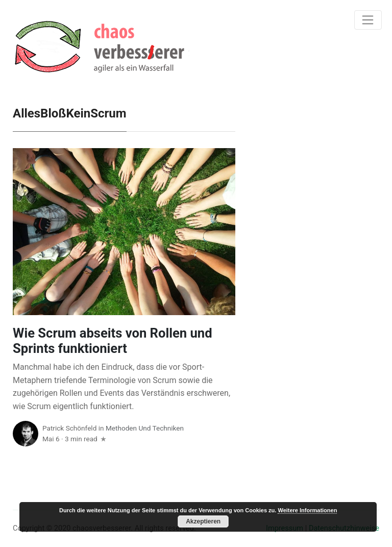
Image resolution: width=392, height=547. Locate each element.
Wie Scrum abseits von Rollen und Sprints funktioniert (113, 341)
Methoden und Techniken (145, 428)
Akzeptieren (203, 521)
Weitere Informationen (307, 510)
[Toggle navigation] (368, 20)
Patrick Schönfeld (69, 428)
